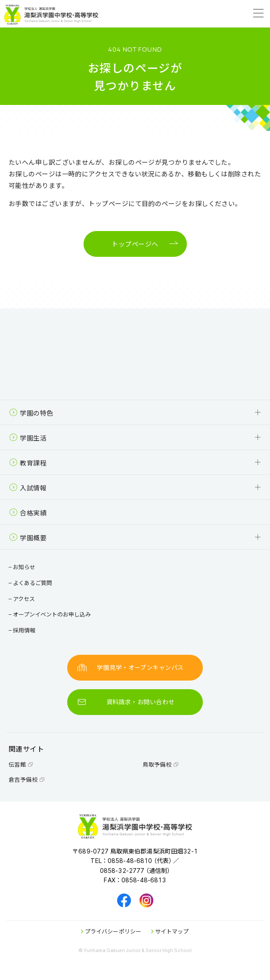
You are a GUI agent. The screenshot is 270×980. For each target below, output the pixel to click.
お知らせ (23, 567)
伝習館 (21, 764)
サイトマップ (170, 931)
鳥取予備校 (161, 764)
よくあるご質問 (31, 583)
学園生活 (28, 438)
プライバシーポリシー (111, 931)
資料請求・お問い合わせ (126, 702)
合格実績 (28, 513)
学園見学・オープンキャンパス (131, 667)
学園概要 (28, 538)
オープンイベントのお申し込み (51, 614)
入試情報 (28, 488)
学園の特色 (31, 413)
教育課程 (28, 463)
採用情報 (23, 630)
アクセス (23, 599)
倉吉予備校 (27, 779)
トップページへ (135, 244)
